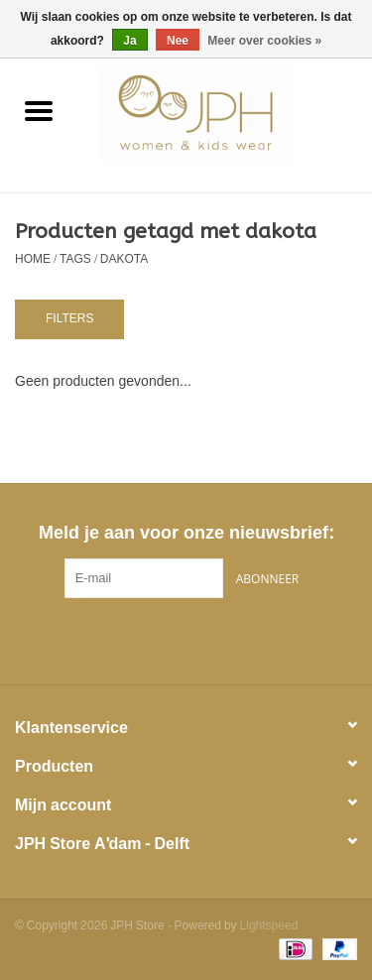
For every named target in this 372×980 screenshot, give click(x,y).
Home (33, 259)
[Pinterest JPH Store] (186, 639)
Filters (69, 318)
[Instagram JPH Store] (222, 639)
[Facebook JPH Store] (151, 639)
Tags (75, 259)
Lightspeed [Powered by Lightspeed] (269, 925)
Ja (129, 41)
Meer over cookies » (264, 41)
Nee (178, 41)
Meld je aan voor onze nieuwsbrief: (186, 533)
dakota (124, 259)
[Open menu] (39, 110)
